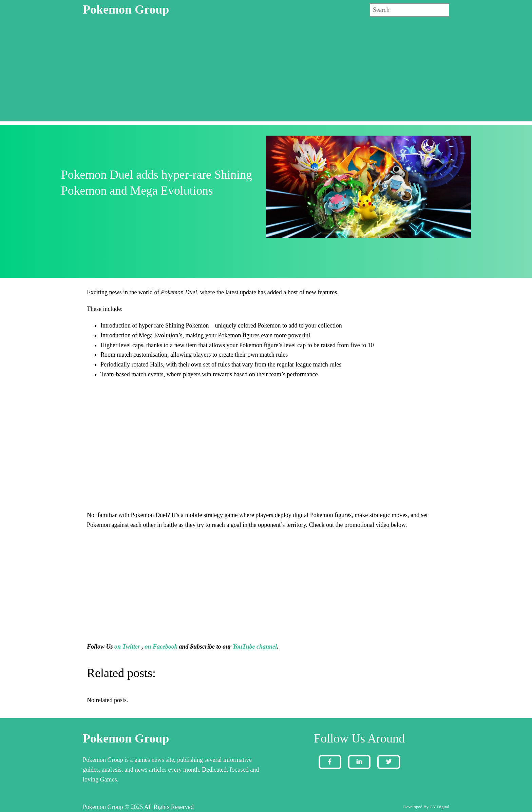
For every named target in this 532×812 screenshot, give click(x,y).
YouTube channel (255, 647)
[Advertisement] (266, 74)
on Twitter (127, 647)
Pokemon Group (126, 9)
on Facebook (161, 647)
